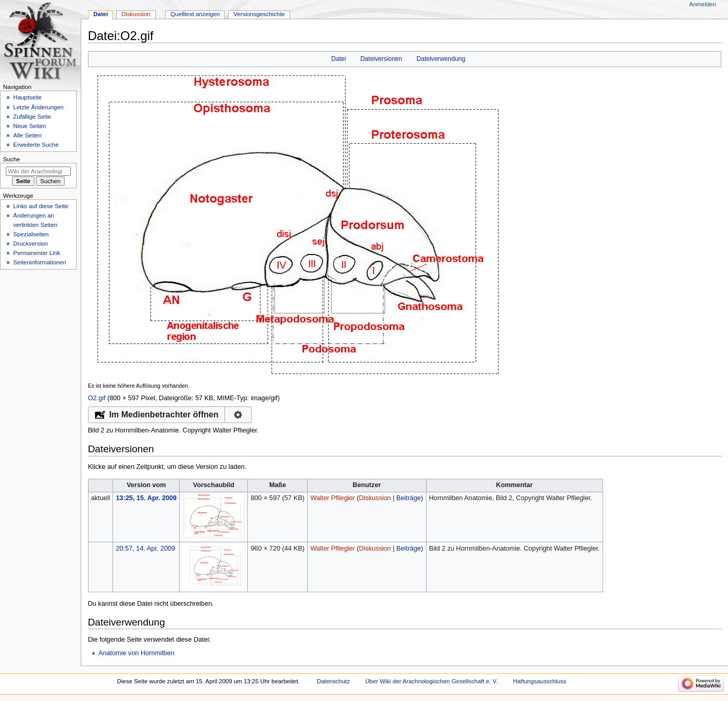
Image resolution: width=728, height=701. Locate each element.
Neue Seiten (29, 126)
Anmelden (703, 4)
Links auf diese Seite (41, 206)
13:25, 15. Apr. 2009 (147, 498)
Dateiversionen (381, 59)
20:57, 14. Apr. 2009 (146, 549)
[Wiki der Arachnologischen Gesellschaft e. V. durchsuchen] (38, 171)
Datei (338, 59)
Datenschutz (333, 681)
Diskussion (375, 498)
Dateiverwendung (441, 59)
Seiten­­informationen (40, 262)
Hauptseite (27, 97)
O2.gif (97, 398)
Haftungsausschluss (539, 681)
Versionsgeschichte (259, 14)
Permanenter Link (36, 253)
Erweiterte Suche (36, 145)
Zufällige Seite (32, 117)
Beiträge (409, 498)
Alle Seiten (27, 135)
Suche (12, 159)
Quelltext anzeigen (195, 14)
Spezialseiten (31, 234)
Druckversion (30, 244)
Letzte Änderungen (38, 107)
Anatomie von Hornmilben (136, 653)
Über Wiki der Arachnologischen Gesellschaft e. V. (431, 681)
